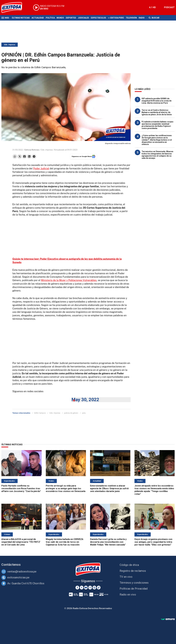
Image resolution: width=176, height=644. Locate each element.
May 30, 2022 (85, 400)
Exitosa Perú (117, 18)
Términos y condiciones (134, 583)
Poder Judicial (41, 168)
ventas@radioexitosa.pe (22, 572)
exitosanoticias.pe (18, 577)
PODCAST (169, 7)
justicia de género (71, 413)
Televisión (131, 18)
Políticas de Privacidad (134, 589)
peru (84, 413)
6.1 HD (152, 7)
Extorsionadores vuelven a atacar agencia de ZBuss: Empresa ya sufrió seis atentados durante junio (109, 488)
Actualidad (38, 18)
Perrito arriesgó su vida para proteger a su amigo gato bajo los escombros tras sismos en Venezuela (66, 488)
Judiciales (83, 18)
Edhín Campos (40, 413)
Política (50, 18)
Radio (142, 18)
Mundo (60, 18)
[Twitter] (82, 588)
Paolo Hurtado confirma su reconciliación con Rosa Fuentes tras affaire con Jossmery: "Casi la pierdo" (21, 488)
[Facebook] (77, 588)
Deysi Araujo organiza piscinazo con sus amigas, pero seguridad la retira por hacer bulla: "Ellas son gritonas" (153, 542)
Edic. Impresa (10, 45)
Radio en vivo (128, 595)
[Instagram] (90, 588)
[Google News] (94, 588)
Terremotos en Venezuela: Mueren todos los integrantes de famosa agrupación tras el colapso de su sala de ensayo (157, 155)
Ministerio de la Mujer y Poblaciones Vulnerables (69, 280)
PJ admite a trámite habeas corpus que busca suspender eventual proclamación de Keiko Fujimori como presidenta (158, 125)
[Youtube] (86, 588)
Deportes (71, 18)
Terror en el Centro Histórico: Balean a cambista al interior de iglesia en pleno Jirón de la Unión (157, 112)
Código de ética (129, 565)
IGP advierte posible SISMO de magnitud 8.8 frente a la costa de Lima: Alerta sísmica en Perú (157, 101)
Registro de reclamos (133, 571)
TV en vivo (126, 577)
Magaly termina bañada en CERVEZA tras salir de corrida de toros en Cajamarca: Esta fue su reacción (65, 542)
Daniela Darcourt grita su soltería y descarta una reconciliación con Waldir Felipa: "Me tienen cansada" (108, 542)
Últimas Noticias (21, 18)
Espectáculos (98, 18)
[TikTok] (99, 588)
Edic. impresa (47, 150)
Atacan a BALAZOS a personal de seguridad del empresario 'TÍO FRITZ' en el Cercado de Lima (21, 542)
